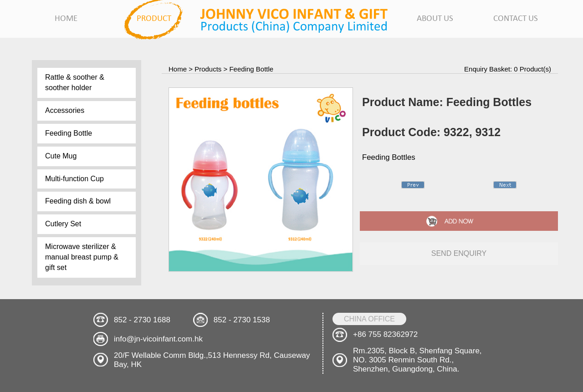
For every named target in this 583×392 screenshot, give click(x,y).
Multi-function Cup (74, 179)
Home (178, 69)
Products (208, 69)
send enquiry (459, 253)
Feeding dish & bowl (78, 201)
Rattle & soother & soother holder (75, 82)
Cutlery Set (63, 224)
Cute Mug (61, 156)
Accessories (65, 110)
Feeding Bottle (69, 133)
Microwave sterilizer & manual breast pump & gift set (82, 257)
